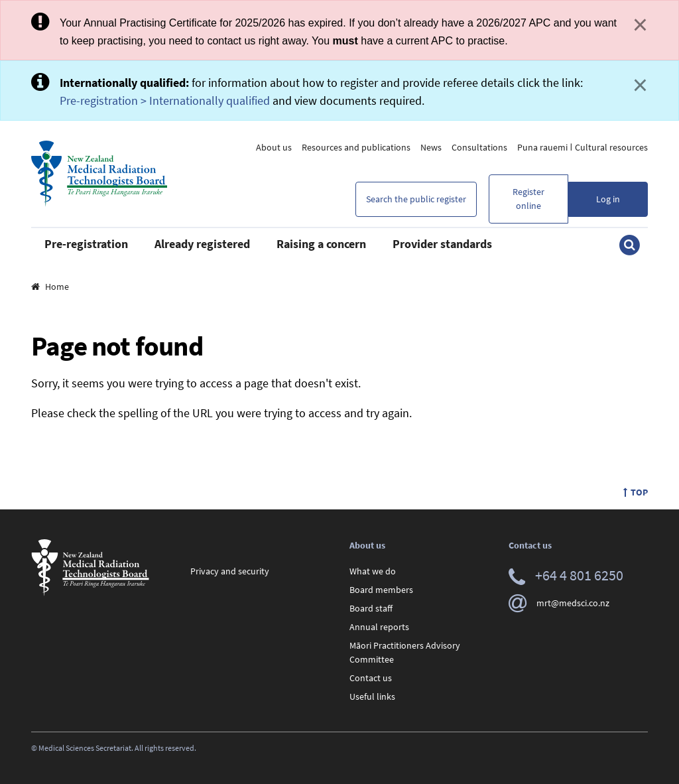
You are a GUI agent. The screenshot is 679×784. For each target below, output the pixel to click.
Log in (608, 199)
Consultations (479, 147)
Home (50, 287)
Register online (528, 199)
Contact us (371, 678)
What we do (373, 571)
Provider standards (442, 244)
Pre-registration (86, 244)
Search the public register (416, 199)
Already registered (202, 244)
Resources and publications (356, 147)
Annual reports (379, 627)
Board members (381, 590)
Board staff (371, 608)
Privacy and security (230, 571)
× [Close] (640, 25)
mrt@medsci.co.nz (559, 603)
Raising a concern (321, 244)
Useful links (372, 696)
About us (274, 147)
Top (636, 492)
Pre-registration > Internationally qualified (165, 100)
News (431, 147)
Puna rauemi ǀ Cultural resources (583, 147)
